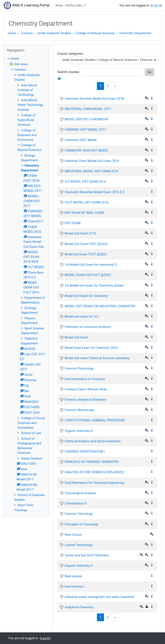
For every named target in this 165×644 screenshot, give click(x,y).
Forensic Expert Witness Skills (86, 389)
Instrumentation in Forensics (85, 379)
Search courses (68, 72)
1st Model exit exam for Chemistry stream (94, 286)
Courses (27, 33)
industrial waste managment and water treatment (99, 597)
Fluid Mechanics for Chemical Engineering (94, 483)
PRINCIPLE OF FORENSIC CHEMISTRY (92, 462)
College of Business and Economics (27, 135)
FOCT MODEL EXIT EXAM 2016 (87, 202)
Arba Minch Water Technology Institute (30, 105)
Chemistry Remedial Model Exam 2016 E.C (95, 192)
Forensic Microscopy (79, 410)
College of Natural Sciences (95, 33)
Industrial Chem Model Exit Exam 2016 (92, 161)
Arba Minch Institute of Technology (27, 90)
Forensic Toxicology (79, 514)
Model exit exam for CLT (82, 317)
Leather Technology (79, 545)
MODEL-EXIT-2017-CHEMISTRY (87, 119)
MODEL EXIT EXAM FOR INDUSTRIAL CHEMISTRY (100, 306)
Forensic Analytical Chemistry (86, 400)
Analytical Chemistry (79, 607)
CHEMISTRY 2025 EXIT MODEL (87, 151)
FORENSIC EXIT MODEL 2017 (85, 130)
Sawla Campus (32, 458)
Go (150, 72)
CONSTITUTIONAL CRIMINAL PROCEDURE (95, 420)
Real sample (73, 576)
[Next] (115, 86)
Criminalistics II (76, 503)
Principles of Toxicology (81, 524)
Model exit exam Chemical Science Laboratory (97, 358)
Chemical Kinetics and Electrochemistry (93, 441)
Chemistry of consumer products (88, 327)
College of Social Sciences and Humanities (31, 423)
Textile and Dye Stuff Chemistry (87, 555)
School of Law (31, 433)
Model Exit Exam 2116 (80, 233)
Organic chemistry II (79, 431)
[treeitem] (26, 59)
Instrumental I (74, 587)
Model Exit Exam (76, 337)
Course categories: (71, 54)
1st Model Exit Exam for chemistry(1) (91, 265)
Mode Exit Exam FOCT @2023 (86, 254)
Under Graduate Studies (54, 33)
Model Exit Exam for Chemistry (86, 296)
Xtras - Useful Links (69, 5)
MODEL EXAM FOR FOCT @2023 (88, 275)
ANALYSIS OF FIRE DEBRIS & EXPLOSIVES (94, 472)
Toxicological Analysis (80, 493)
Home (12, 33)
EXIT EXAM (73, 223)
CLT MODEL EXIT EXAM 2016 (85, 182)
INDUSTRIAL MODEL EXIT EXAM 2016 (92, 171)
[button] (60, 79)
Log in (156, 5)
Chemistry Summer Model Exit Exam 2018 (94, 99)
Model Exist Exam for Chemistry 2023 (91, 348)
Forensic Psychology (79, 368)
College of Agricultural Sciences (27, 120)
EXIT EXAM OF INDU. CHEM (84, 213)
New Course (73, 535)
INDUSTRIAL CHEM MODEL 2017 (88, 109)
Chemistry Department (135, 33)
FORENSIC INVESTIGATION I (85, 452)
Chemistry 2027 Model (81, 140)
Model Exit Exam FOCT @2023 (86, 244)
